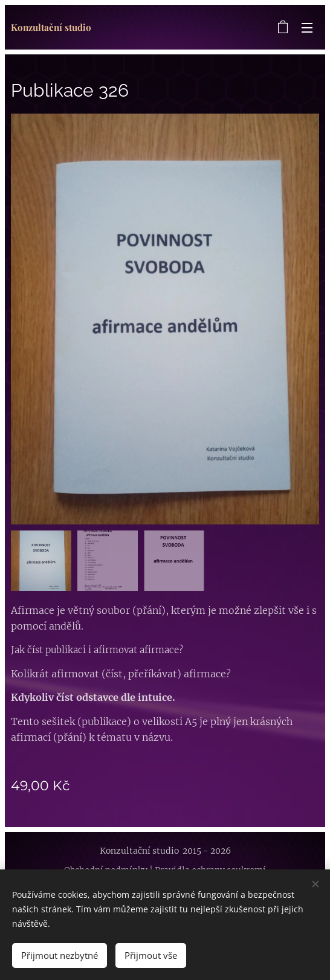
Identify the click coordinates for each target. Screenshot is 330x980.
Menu (307, 28)
